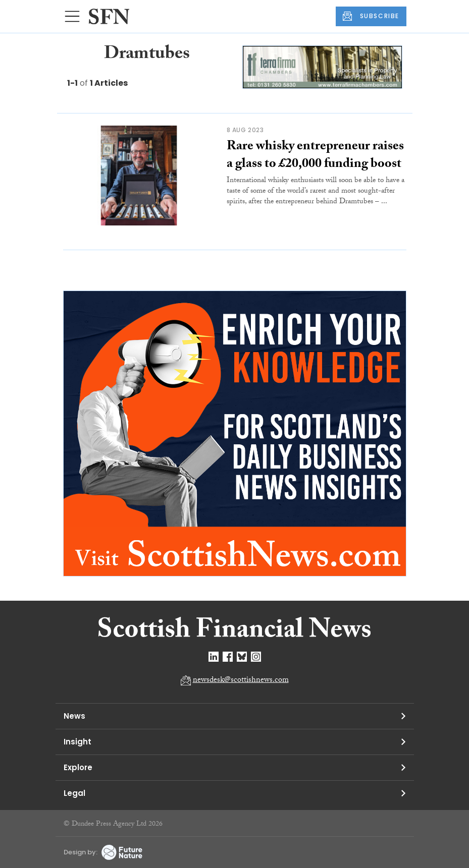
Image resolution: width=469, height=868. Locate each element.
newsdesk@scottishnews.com (241, 681)
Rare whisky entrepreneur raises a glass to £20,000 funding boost (315, 156)
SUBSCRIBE (371, 16)
